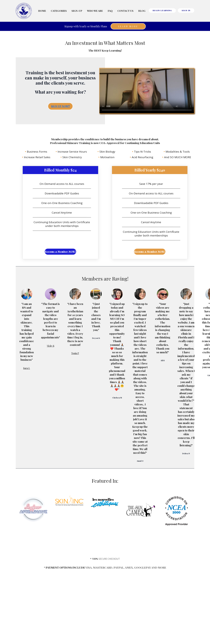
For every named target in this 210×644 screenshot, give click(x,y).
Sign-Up (77, 11)
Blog (142, 11)
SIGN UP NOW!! (60, 106)
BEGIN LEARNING (162, 10)
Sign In (186, 10)
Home (42, 11)
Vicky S (51, 346)
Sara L (27, 368)
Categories (59, 11)
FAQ (110, 11)
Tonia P (75, 353)
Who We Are (95, 11)
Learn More (128, 26)
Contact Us (125, 11)
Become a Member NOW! (60, 252)
